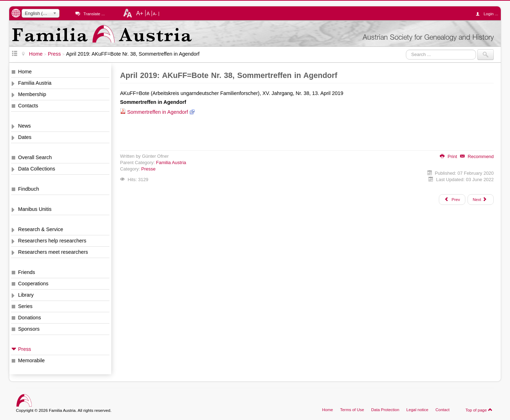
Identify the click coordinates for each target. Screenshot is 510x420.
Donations (30, 318)
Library (26, 295)
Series (25, 306)
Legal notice (417, 410)
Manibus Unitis (35, 209)
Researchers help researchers (52, 241)
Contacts (28, 106)
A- (155, 14)
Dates (25, 137)
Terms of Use (352, 410)
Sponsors (29, 329)
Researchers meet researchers (53, 252)
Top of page (479, 410)
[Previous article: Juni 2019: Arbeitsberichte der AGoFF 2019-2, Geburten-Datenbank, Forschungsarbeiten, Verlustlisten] (452, 200)
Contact (442, 410)
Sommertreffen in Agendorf (158, 112)
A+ (140, 13)
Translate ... (94, 14)
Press (25, 349)
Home (25, 72)
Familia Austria (35, 83)
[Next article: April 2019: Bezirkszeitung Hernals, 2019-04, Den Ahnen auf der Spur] (481, 200)
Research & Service (41, 229)
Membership (32, 94)
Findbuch (29, 189)
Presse (148, 169)
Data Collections (37, 169)
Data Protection (385, 410)
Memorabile (31, 360)
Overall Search (35, 157)
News (24, 126)
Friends (27, 272)
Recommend (477, 156)
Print (448, 156)
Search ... (406, 49)
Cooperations (33, 284)
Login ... (489, 14)
